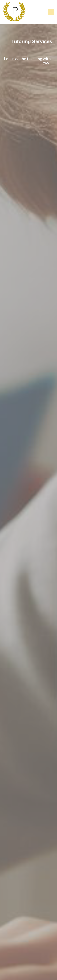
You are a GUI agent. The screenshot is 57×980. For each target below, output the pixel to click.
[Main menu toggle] (51, 12)
